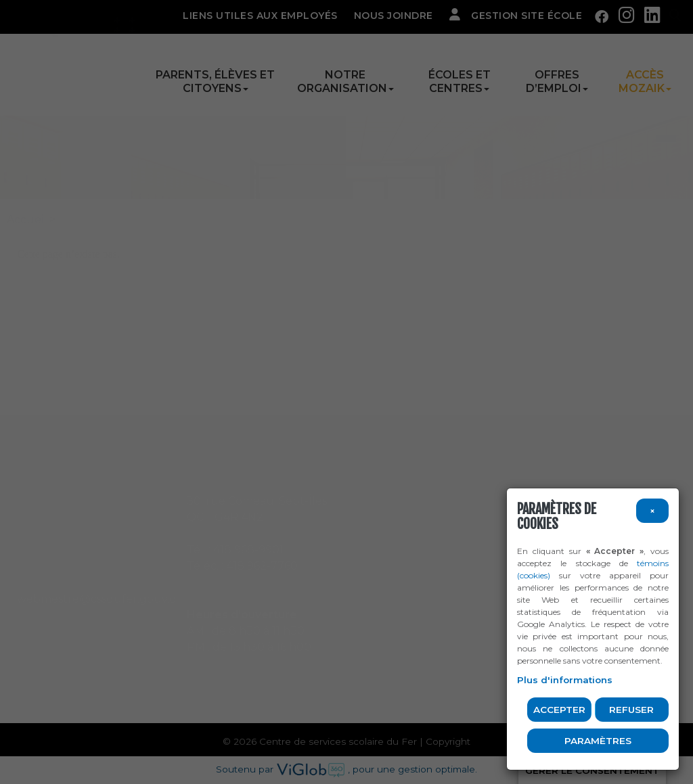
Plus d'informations (565, 680)
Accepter (559, 710)
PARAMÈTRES (598, 741)
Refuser (631, 710)
